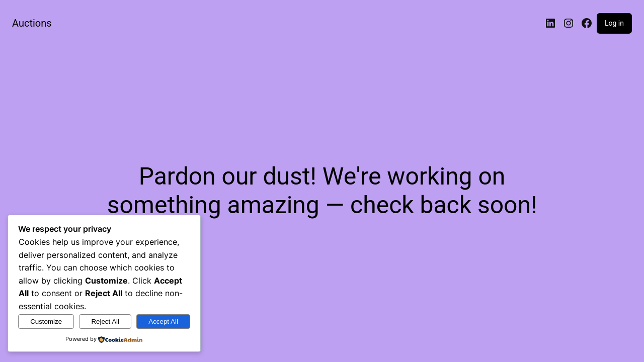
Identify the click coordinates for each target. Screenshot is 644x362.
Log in (614, 23)
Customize (46, 322)
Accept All (163, 322)
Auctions (32, 23)
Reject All (105, 322)
